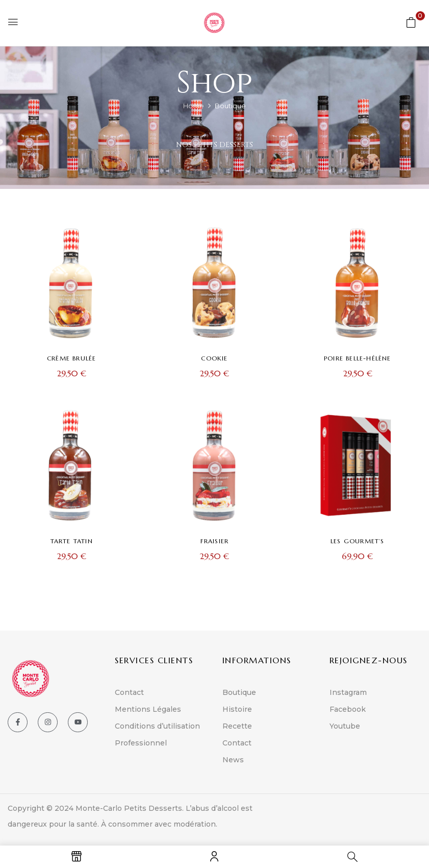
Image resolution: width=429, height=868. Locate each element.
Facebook (348, 709)
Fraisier (215, 541)
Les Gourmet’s (358, 541)
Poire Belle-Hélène (358, 358)
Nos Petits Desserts (214, 145)
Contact (129, 692)
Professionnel (141, 743)
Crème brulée (71, 358)
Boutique (239, 692)
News (233, 760)
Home (194, 106)
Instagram (348, 692)
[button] (411, 22)
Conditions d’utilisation (157, 726)
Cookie (214, 358)
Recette (237, 726)
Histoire (237, 709)
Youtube (345, 726)
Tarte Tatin (72, 541)
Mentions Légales (148, 709)
